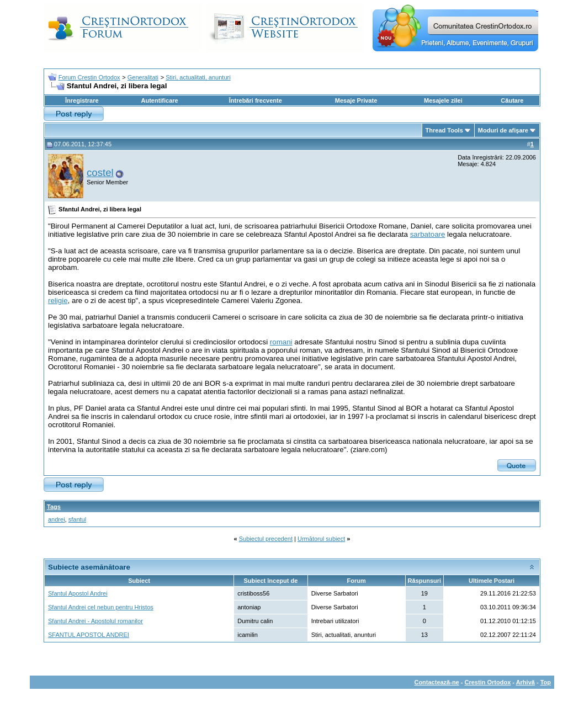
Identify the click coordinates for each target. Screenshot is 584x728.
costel (100, 172)
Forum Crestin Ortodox (89, 77)
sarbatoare (428, 234)
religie (58, 301)
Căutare (512, 100)
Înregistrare (82, 100)
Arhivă (525, 682)
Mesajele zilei (443, 100)
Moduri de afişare (503, 130)
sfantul (77, 519)
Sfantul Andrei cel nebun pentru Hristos (101, 607)
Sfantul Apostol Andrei (78, 593)
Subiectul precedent (266, 539)
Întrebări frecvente (256, 100)
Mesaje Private (356, 100)
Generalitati (143, 77)
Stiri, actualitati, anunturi (198, 77)
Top (546, 682)
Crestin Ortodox (488, 682)
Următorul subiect (321, 539)
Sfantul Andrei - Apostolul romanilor (95, 621)
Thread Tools (444, 130)
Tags (54, 507)
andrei (57, 519)
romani (281, 342)
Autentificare (159, 100)
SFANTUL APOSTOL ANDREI (89, 635)
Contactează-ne (436, 682)
